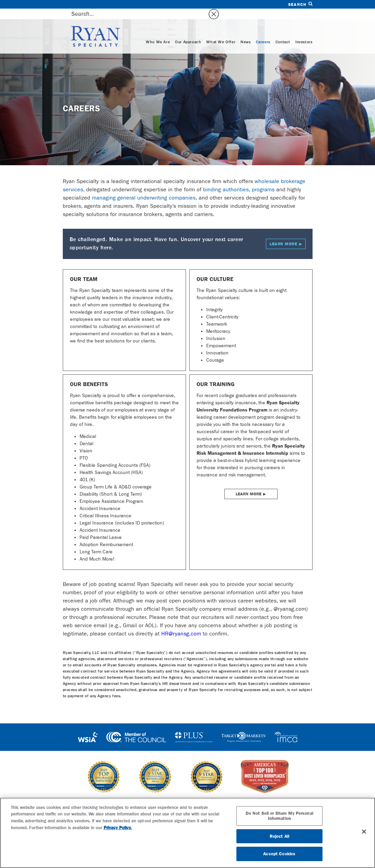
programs (263, 179)
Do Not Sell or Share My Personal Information (279, 816)
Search (300, 4)
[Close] (364, 832)
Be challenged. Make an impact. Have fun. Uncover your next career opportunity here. (188, 233)
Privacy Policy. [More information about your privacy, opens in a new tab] (118, 828)
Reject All (279, 836)
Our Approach (188, 32)
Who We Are (158, 32)
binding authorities (226, 179)
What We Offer (221, 32)
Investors (304, 32)
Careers (263, 32)
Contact (283, 32)
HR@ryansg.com (181, 623)
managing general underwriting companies (144, 187)
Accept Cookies (279, 854)
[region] (187, 833)
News (245, 32)
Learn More (249, 483)
